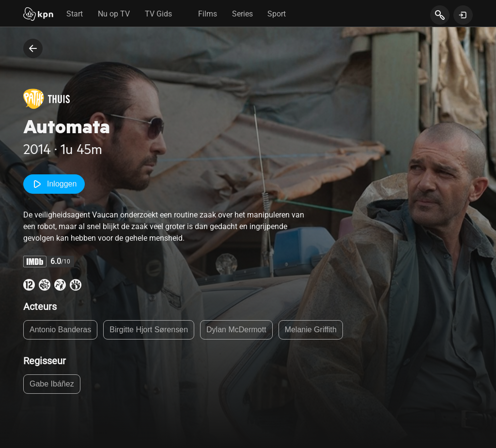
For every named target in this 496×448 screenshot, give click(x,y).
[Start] (38, 15)
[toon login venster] (463, 15)
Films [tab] (208, 14)
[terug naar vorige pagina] (33, 48)
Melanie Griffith (311, 330)
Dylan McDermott (236, 330)
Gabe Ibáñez (52, 384)
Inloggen (54, 184)
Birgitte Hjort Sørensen (149, 330)
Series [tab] (242, 14)
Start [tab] (75, 14)
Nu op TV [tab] (114, 14)
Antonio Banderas (60, 330)
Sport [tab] (277, 14)
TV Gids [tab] (158, 14)
